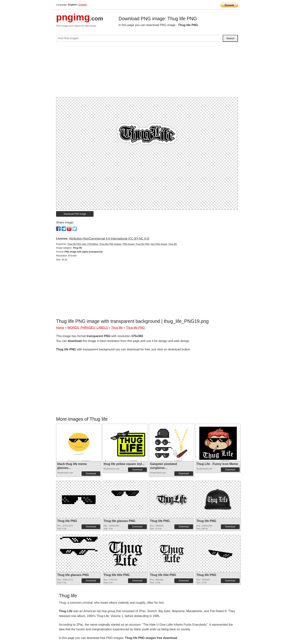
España (83, 5)
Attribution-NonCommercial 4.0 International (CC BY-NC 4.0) (109, 239)
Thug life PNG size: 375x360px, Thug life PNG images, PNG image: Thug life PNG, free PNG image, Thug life (122, 244)
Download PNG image (75, 214)
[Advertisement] (147, 71)
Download (91, 474)
